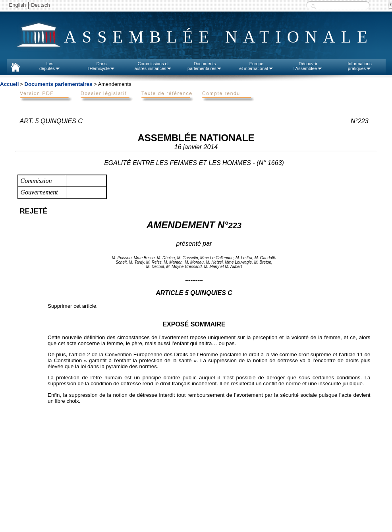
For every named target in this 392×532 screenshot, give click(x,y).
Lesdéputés (50, 66)
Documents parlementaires (58, 84)
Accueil (9, 84)
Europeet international (256, 66)
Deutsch (41, 5)
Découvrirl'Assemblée (308, 66)
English (18, 5)
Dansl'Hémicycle (101, 66)
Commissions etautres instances (153, 66)
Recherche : (313, 6)
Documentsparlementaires (205, 66)
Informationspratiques (360, 66)
